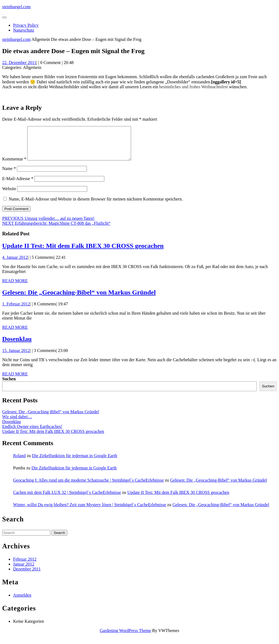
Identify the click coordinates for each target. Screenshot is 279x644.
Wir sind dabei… (17, 423)
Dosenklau (17, 345)
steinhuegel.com (16, 7)
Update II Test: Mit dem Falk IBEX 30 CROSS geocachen (83, 252)
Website (9, 195)
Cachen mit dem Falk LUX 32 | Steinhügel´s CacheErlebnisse (67, 499)
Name (9, 175)
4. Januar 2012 (15, 264)
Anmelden (22, 602)
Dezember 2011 (27, 575)
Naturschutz (24, 30)
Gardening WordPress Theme (125, 637)
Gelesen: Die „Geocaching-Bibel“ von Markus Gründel (79, 299)
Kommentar (14, 165)
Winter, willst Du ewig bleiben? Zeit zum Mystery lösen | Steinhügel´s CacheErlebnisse (90, 511)
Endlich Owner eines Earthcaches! (32, 433)
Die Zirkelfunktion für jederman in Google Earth (75, 462)
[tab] (4, 17)
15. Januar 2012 (16, 357)
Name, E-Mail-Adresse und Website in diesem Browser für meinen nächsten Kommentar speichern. (96, 206)
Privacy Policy (26, 25)
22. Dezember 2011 (19, 63)
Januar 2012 (24, 571)
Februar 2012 (25, 566)
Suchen (9, 385)
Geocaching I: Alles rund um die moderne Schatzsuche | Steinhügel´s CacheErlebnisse (88, 487)
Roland (19, 462)
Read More (15, 287)
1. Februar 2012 (16, 310)
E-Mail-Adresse (18, 185)
